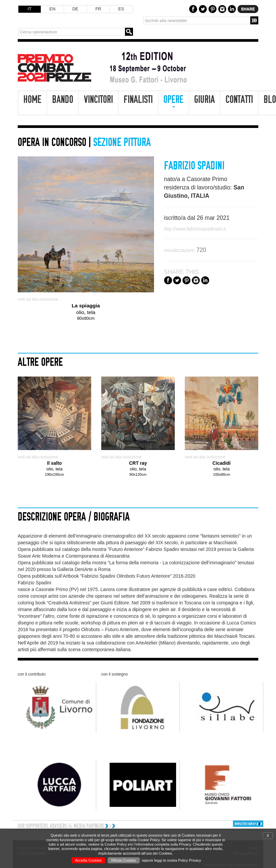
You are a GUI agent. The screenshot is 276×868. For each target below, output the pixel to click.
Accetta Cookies (88, 860)
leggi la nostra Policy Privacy (178, 860)
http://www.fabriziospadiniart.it (195, 229)
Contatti (239, 100)
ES (121, 9)
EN (52, 9)
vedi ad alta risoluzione (38, 299)
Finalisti (138, 100)
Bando (63, 100)
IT (30, 9)
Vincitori (98, 100)
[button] (235, 824)
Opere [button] (173, 101)
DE (75, 9)
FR (98, 9)
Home (32, 100)
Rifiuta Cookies (124, 860)
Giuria (204, 100)
